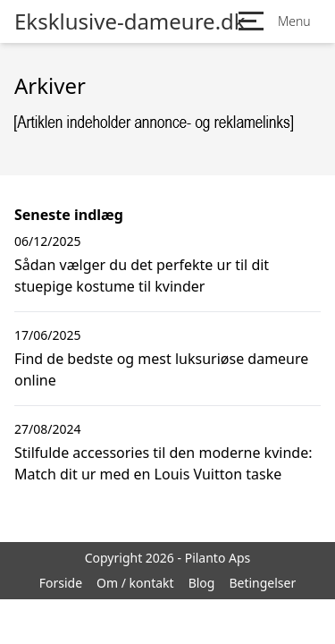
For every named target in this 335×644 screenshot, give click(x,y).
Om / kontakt (135, 583)
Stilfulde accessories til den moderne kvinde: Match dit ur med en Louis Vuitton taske (163, 463)
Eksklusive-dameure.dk (130, 21)
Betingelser (262, 583)
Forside (61, 583)
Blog (202, 583)
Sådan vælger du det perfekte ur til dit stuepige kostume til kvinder (142, 275)
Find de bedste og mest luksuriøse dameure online (161, 369)
